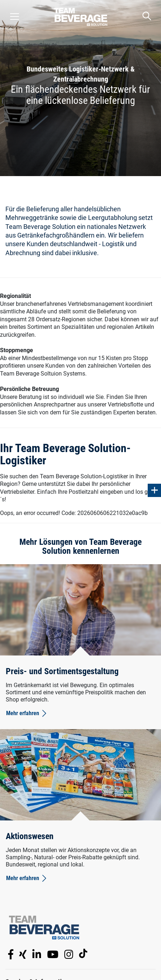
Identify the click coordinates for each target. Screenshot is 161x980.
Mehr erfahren (27, 713)
